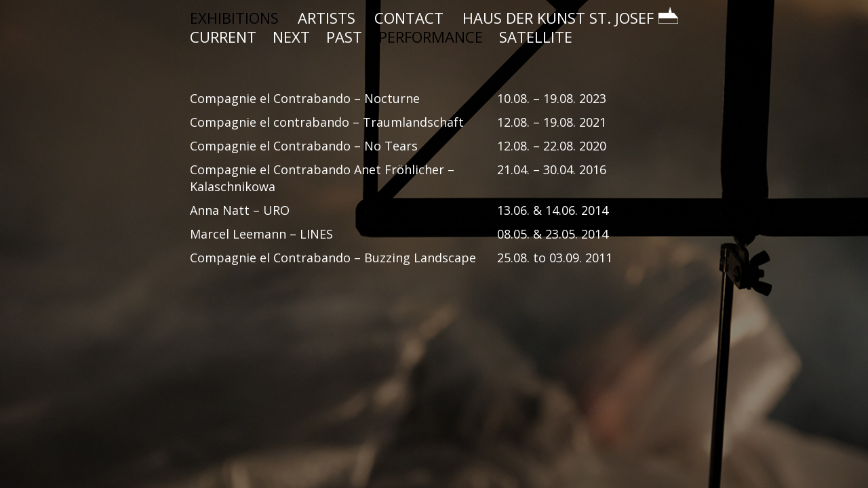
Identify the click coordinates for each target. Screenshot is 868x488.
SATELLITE (536, 37)
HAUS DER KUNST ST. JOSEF (570, 18)
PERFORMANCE (431, 37)
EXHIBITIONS (234, 18)
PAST (344, 37)
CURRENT (223, 37)
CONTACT (409, 18)
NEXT (291, 37)
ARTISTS (327, 18)
